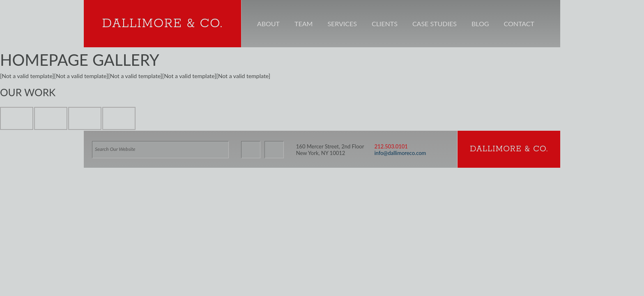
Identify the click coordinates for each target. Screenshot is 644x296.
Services (342, 24)
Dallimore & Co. (162, 24)
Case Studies (435, 24)
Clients (385, 24)
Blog (480, 24)
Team (304, 24)
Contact (519, 24)
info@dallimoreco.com (400, 155)
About (268, 24)
